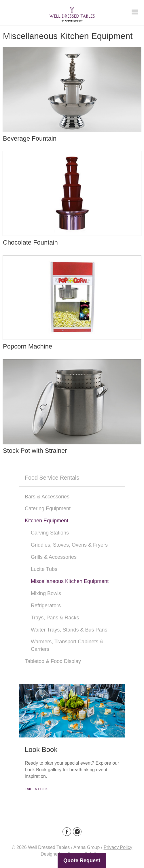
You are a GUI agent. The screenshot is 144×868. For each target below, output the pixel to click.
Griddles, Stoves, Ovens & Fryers (69, 545)
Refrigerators (46, 606)
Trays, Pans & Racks (55, 618)
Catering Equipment (48, 508)
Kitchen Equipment (47, 521)
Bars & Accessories (47, 497)
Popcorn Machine (28, 346)
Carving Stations (50, 533)
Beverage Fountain (30, 138)
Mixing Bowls (46, 593)
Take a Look (36, 789)
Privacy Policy (118, 847)
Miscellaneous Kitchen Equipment (70, 581)
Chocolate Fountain (30, 242)
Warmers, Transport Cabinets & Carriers (67, 645)
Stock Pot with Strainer (35, 451)
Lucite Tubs (44, 569)
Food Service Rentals (52, 478)
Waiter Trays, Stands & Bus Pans (69, 630)
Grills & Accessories (54, 557)
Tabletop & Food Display (53, 661)
